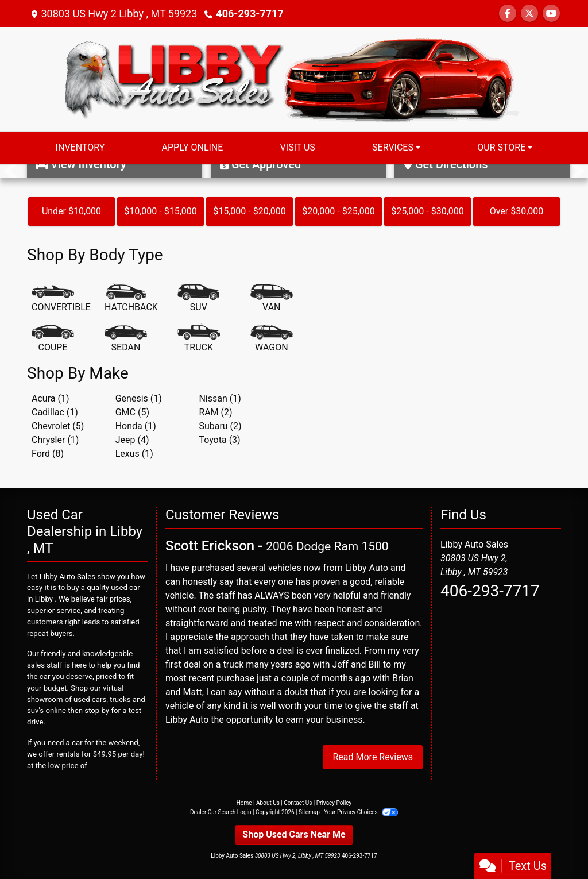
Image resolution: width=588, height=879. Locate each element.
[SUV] (199, 299)
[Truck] (199, 339)
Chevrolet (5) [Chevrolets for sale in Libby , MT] (58, 426)
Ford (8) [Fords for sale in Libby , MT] (48, 454)
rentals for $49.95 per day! (100, 754)
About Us (268, 803)
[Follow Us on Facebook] (508, 14)
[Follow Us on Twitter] (529, 14)
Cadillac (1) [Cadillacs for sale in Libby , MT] (55, 412)
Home (244, 803)
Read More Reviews (373, 757)
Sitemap (309, 812)
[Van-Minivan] (272, 299)
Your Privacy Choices (361, 812)
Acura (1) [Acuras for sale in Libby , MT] (50, 398)
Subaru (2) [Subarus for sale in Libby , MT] (220, 426)
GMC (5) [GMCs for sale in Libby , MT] (132, 412)
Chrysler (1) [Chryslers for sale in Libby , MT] (55, 440)
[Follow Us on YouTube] (551, 14)
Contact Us (298, 803)
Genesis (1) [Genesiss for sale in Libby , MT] (139, 398)
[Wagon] (272, 339)
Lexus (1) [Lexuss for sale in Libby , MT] (134, 454)
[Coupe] (53, 339)
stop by (97, 710)
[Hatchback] (131, 299)
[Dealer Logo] (294, 78)
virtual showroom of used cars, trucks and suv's (86, 699)
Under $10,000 (71, 211)
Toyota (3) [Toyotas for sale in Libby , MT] (219, 440)
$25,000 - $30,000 (428, 211)
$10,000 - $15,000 (160, 211)
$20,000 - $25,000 (339, 211)
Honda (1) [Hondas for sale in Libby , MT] (136, 426)
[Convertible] (61, 299)
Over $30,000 (517, 211)
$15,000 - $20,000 (249, 211)
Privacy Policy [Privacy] (334, 803)
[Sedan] (126, 339)
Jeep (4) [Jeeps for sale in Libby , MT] (132, 440)
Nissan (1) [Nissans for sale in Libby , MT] (220, 398)
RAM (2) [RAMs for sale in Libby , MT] (215, 412)
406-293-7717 (249, 14)
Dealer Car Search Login (221, 812)
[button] (10, 171)
